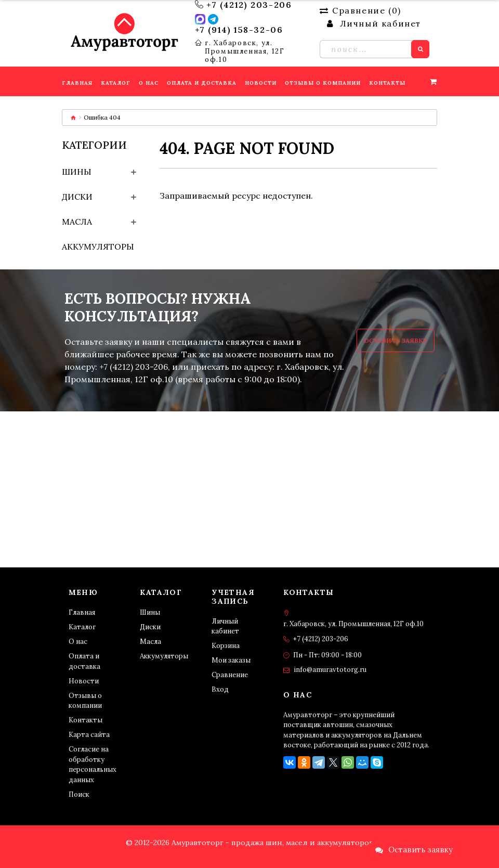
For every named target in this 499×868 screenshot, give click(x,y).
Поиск (79, 794)
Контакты (86, 720)
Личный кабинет (225, 626)
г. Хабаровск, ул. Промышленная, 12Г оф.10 (245, 51)
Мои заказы (231, 660)
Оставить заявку (396, 340)
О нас (78, 642)
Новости (84, 681)
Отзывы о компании (85, 701)
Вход (220, 689)
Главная (82, 612)
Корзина (226, 646)
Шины (77, 172)
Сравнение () (360, 10)
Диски (77, 197)
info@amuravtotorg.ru (330, 670)
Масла (77, 222)
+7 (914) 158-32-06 (239, 30)
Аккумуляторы (98, 247)
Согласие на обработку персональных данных (93, 765)
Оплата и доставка (84, 661)
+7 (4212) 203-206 (249, 5)
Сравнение (230, 675)
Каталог (82, 627)
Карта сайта (89, 735)
